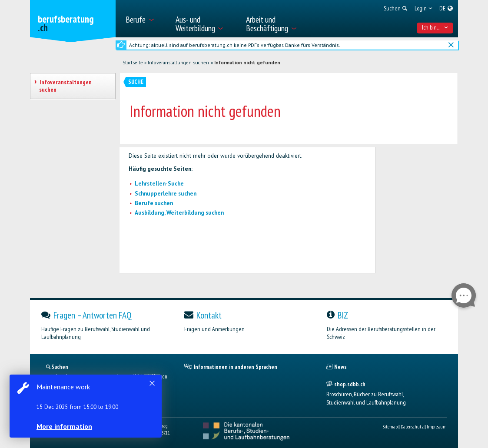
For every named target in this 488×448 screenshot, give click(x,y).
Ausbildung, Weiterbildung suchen (179, 213)
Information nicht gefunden (247, 63)
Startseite (133, 63)
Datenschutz (412, 426)
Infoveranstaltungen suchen (178, 63)
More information (65, 426)
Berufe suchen (154, 203)
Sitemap (390, 426)
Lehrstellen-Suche (159, 184)
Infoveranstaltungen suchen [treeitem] (65, 86)
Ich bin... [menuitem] (435, 27)
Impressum (437, 426)
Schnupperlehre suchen (166, 194)
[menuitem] (145, 19)
